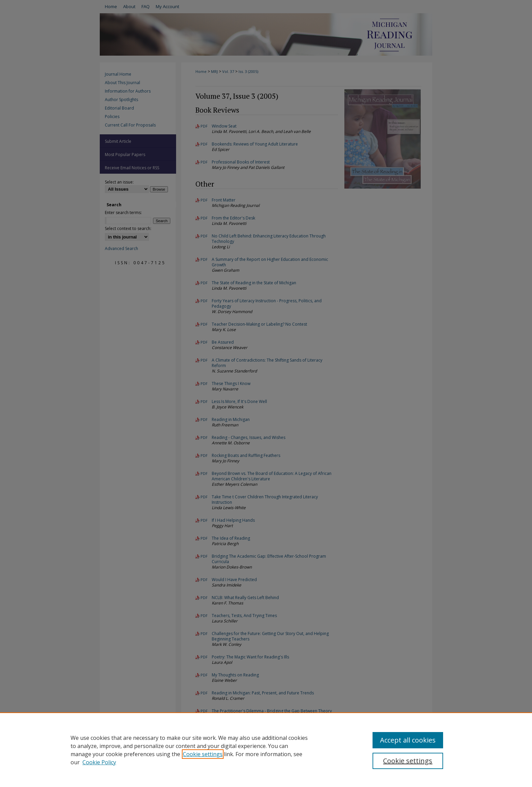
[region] (266, 750)
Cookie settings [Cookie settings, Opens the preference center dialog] (408, 761)
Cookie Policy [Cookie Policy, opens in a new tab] (99, 762)
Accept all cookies (408, 740)
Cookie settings (203, 754)
